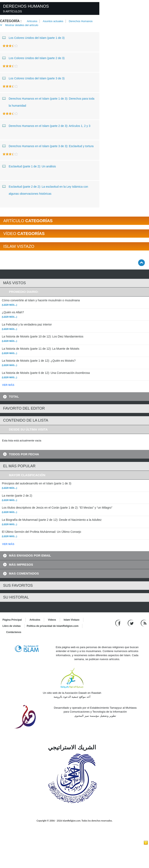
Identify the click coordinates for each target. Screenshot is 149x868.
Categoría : (11, 21)
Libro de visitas (12, 626)
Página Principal (12, 620)
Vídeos (52, 620)
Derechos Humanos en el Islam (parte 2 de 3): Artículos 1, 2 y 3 (46, 126)
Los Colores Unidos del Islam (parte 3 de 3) (34, 78)
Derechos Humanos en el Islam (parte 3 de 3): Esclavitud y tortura (48, 146)
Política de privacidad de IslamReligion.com (53, 626)
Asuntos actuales (53, 21)
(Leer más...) (9, 305)
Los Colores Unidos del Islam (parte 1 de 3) (34, 38)
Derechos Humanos (81, 21)
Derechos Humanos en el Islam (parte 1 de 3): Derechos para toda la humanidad (48, 101)
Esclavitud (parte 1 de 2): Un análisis (29, 166)
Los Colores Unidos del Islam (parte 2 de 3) (34, 58)
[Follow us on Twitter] (131, 623)
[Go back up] (141, 263)
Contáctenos (14, 632)
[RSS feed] (144, 623)
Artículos (32, 21)
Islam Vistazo (72, 620)
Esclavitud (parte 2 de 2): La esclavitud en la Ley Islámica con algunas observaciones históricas (45, 189)
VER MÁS (8, 385)
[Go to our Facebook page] (118, 623)
